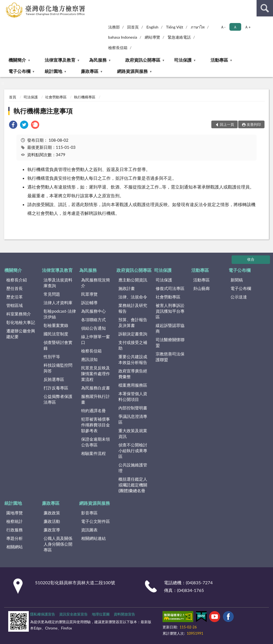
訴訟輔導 (89, 303)
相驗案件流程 (93, 453)
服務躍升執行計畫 (96, 399)
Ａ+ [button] (248, 27)
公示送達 (239, 297)
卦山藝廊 (201, 288)
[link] (13, 125)
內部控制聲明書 (133, 408)
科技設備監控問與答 (58, 368)
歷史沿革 (15, 297)
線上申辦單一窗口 (96, 339)
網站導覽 (152, 37)
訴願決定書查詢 (133, 334)
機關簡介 (17, 60)
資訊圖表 (89, 530)
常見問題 (52, 294)
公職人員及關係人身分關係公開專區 (58, 544)
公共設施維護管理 (133, 468)
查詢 (265, 8)
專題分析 (15, 538)
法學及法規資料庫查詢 (58, 283)
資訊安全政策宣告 (73, 614)
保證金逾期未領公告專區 (96, 442)
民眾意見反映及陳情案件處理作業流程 (96, 374)
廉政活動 (52, 521)
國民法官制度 (56, 334)
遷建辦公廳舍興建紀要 (21, 334)
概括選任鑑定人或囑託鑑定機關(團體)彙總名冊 (133, 485)
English (152, 27)
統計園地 (53, 71)
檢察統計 (15, 521)
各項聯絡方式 (93, 320)
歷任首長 (15, 288)
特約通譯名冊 (93, 411)
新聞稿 (237, 280)
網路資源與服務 (132, 71)
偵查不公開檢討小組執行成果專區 (133, 451)
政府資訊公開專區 (143, 60)
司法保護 (183, 60)
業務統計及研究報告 (133, 308)
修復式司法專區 (170, 288)
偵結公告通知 (93, 328)
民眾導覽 (89, 294)
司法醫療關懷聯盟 (170, 342)
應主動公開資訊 (133, 280)
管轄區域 (15, 305)
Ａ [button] (235, 27)
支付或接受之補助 (133, 345)
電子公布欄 (19, 71)
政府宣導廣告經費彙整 (133, 374)
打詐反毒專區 (56, 388)
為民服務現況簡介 (96, 283)
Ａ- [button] (223, 27)
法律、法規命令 (133, 297)
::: (4, 4)
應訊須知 (89, 359)
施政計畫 (127, 288)
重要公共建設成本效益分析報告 (133, 359)
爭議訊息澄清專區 (133, 419)
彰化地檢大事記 (21, 322)
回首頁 (133, 27)
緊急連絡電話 (179, 37)
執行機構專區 (85, 97)
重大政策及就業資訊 (133, 433)
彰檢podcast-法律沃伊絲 (60, 314)
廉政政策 (52, 513)
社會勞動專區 (56, 97)
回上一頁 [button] (227, 124)
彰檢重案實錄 (56, 325)
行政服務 (15, 530)
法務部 (114, 27)
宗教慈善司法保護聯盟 (170, 357)
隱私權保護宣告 (43, 614)
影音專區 (89, 513)
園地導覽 (15, 513)
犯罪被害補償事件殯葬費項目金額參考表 (96, 425)
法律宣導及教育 (60, 60)
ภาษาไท (198, 27)
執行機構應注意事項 (43, 111)
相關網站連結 (93, 538)
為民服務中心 (93, 311)
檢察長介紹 (17, 280)
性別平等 (52, 357)
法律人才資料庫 (58, 303)
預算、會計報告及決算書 (133, 322)
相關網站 (15, 547)
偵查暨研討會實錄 (58, 345)
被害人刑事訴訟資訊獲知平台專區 (170, 311)
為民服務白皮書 (96, 388)
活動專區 (219, 60)
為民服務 (98, 60)
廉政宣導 (52, 530)
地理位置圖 (101, 614)
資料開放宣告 (124, 614)
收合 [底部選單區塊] (251, 259)
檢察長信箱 (118, 48)
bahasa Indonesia (123, 37)
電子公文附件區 (96, 521)
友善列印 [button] (254, 124)
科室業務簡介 (19, 314)
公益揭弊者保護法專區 (58, 399)
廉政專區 (90, 71)
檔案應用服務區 (133, 385)
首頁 (13, 97)
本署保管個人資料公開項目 (133, 396)
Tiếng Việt (175, 27)
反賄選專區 (54, 379)
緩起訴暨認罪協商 (170, 328)
